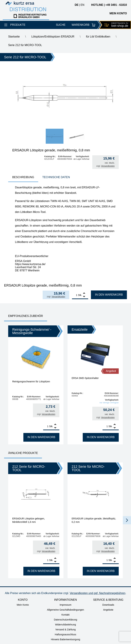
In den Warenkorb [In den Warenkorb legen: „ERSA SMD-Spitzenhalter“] (101, 437)
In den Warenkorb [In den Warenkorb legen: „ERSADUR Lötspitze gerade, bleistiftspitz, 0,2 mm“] (101, 571)
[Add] (84, 293)
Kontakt (65, 615)
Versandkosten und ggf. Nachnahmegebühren (97, 593)
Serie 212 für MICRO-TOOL (25, 45)
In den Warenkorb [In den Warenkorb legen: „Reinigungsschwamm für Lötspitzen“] (41, 437)
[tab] (23, 178)
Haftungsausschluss (65, 634)
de (77, 5)
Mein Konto (23, 605)
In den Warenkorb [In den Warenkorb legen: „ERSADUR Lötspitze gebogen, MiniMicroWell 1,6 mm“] (41, 571)
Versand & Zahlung (65, 630)
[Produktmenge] (75, 295)
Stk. (80, 295)
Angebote (108, 610)
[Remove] (84, 297)
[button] (127, 520)
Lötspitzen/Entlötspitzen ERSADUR (53, 37)
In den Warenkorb (109, 295)
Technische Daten (56, 177)
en (82, 5)
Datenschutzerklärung (65, 620)
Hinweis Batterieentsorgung (65, 639)
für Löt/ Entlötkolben (98, 37)
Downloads (108, 605)
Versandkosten (108, 166)
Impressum (65, 605)
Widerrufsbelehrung (65, 625)
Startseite (14, 37)
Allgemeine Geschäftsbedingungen (65, 610)
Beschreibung (23, 177)
